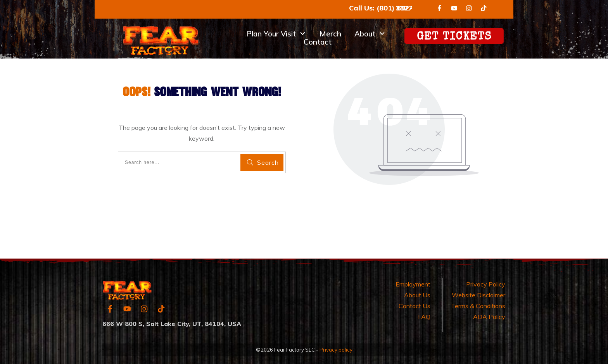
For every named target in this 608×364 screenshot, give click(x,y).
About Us (417, 295)
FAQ (424, 317)
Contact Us (415, 306)
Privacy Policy (486, 284)
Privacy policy (336, 350)
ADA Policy (489, 317)
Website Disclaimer (478, 295)
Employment (413, 284)
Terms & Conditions (478, 306)
